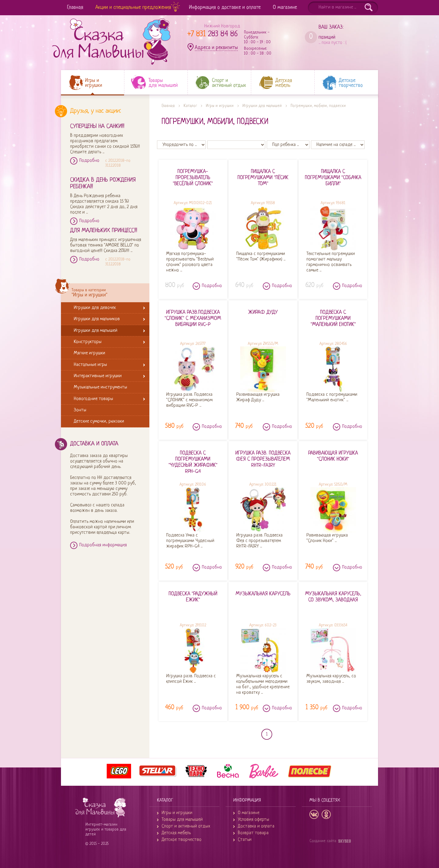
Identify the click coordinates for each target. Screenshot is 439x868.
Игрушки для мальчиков (98, 319)
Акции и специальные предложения (133, 7)
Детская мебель (176, 833)
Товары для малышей (182, 820)
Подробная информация (103, 545)
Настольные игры (91, 365)
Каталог (190, 106)
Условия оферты (253, 820)
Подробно (89, 161)
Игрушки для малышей (97, 330)
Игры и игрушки (220, 106)
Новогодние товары (95, 399)
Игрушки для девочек (96, 308)
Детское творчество (182, 840)
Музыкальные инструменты (102, 387)
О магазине (285, 7)
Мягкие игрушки (91, 353)
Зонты (81, 410)
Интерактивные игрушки (99, 376)
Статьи (245, 840)
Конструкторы (89, 342)
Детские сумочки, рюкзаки (100, 421)
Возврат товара (253, 833)
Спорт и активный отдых (186, 826)
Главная (75, 7)
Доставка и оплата (256, 826)
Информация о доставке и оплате (225, 7)
